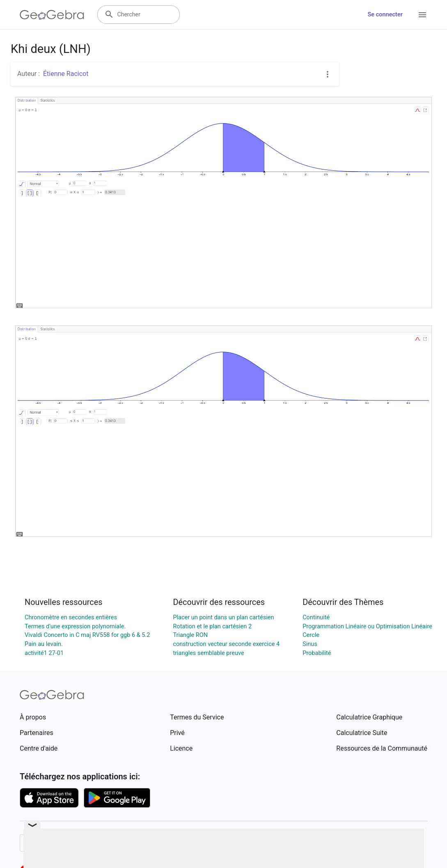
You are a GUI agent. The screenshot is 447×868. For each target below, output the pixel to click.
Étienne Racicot (66, 74)
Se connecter (385, 15)
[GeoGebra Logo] (52, 15)
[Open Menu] (422, 15)
